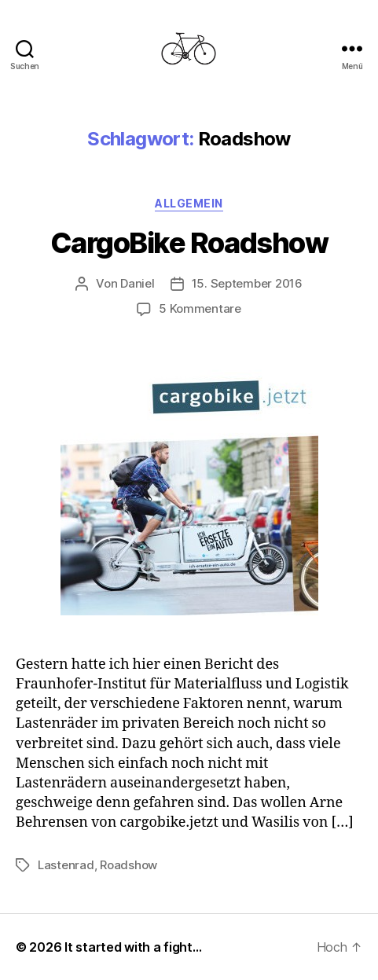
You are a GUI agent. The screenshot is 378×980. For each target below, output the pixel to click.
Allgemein (189, 203)
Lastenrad (66, 865)
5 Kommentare (200, 308)
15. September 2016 (247, 283)
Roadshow (128, 865)
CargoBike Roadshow (189, 243)
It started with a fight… (133, 947)
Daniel (137, 283)
